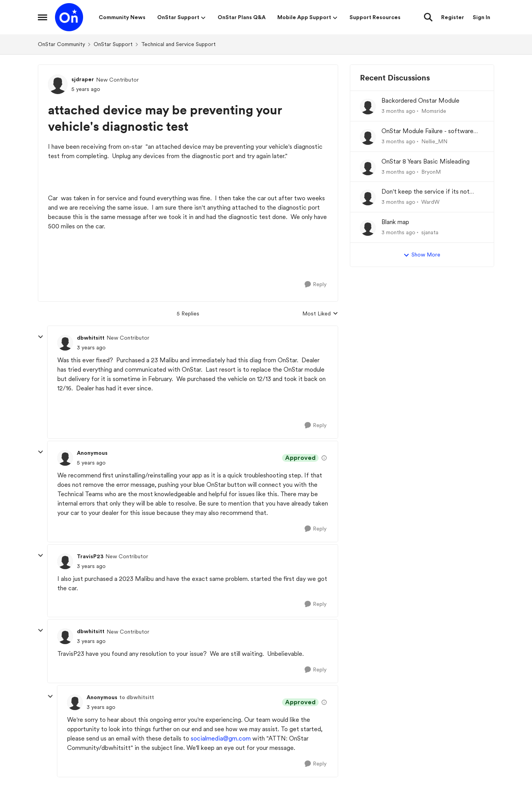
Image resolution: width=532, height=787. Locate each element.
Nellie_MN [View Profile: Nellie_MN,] (434, 141)
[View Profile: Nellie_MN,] (368, 137)
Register (453, 17)
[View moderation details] (324, 458)
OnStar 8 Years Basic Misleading (426, 161)
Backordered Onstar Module (420, 101)
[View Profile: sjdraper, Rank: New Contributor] (58, 84)
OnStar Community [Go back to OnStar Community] (61, 44)
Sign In (481, 17)
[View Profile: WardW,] (368, 198)
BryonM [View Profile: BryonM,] (431, 171)
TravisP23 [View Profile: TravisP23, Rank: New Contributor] (90, 556)
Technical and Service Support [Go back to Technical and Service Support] (178, 44)
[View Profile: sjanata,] (368, 228)
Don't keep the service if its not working (426, 192)
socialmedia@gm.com (221, 738)
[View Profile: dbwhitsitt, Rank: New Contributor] (65, 343)
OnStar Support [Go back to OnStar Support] (113, 44)
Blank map (395, 222)
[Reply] (316, 284)
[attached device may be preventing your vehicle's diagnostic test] (91, 348)
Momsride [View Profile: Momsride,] (434, 111)
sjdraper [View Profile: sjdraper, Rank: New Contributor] (83, 79)
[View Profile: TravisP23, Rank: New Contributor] (65, 561)
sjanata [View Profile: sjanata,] (430, 232)
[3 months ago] (398, 111)
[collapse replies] (41, 337)
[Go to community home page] (69, 17)
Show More (422, 255)
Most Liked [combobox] (320, 314)
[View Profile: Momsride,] (368, 107)
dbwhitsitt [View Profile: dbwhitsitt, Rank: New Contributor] (91, 338)
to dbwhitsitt (137, 697)
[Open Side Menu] (43, 17)
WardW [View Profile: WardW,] (430, 202)
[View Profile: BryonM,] (368, 167)
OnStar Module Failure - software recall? (427, 131)
